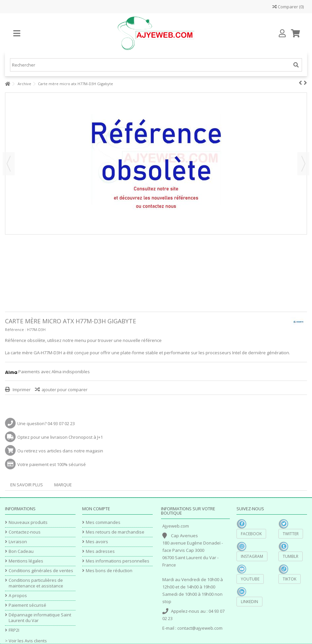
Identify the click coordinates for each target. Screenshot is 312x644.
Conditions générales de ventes (41, 571)
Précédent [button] (9, 164)
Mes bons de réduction (109, 571)
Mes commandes (103, 522)
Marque (63, 485)
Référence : (15, 329)
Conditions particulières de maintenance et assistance (36, 583)
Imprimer (21, 390)
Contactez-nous (25, 532)
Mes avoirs (97, 542)
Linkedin (249, 602)
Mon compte (96, 509)
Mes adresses (100, 551)
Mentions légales (26, 561)
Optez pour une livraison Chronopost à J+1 (60, 437)
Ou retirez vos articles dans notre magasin (60, 451)
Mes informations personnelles (118, 561)
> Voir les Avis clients (26, 641)
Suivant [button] (303, 164)
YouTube (250, 579)
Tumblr (291, 556)
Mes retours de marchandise (115, 532)
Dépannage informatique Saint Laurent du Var (40, 618)
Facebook (251, 534)
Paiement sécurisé (27, 605)
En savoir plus (27, 485)
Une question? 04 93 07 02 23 (46, 423)
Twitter (291, 534)
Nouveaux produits (28, 522)
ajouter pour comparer (65, 390)
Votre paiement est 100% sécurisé (52, 464)
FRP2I (14, 630)
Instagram (252, 556)
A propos (18, 596)
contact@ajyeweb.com (200, 628)
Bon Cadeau (21, 551)
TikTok (290, 579)
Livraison (18, 542)
